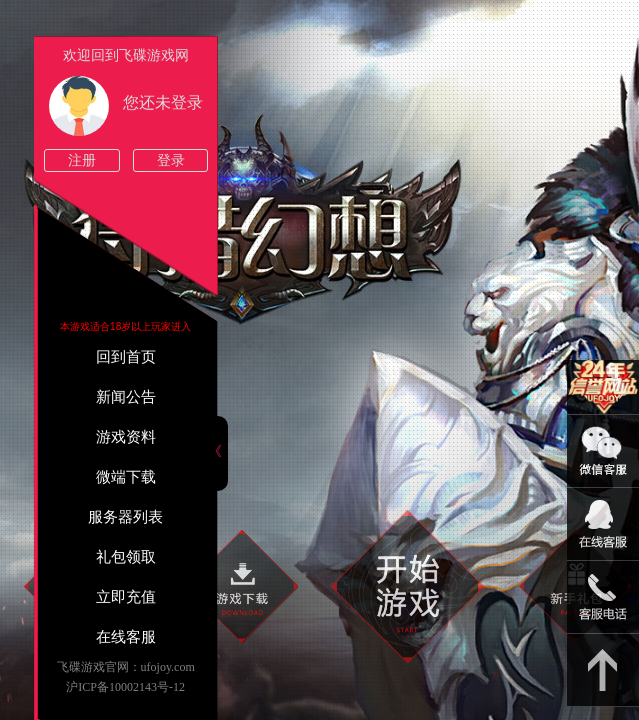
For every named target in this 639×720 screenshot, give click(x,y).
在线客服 (126, 637)
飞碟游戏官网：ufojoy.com (126, 667)
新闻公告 (126, 397)
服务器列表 (125, 517)
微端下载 (126, 477)
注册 (82, 160)
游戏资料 (126, 437)
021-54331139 (603, 597)
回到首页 (126, 357)
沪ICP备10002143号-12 (125, 687)
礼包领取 (126, 557)
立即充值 (126, 597)
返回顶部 (603, 670)
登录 (171, 160)
